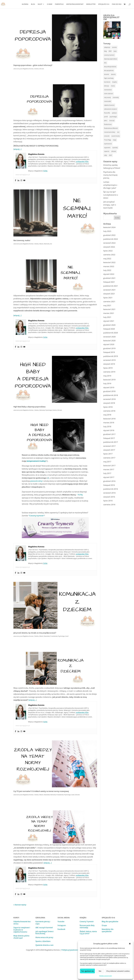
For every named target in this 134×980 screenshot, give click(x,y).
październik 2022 (111, 239)
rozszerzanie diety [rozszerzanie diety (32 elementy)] (110, 132)
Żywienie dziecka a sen (44, 945)
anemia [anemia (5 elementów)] (114, 47)
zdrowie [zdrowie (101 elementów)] (114, 151)
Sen (51, 244)
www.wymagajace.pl (23, 175)
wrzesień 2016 (109, 493)
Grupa (104, 925)
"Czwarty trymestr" (36, 516)
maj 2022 (107, 259)
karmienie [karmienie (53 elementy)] (107, 82)
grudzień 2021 (109, 278)
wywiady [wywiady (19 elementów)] (115, 148)
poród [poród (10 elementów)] (106, 117)
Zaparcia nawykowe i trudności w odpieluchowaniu (22, 930)
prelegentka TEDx (82, 162)
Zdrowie (42, 69)
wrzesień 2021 (109, 290)
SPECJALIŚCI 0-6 (104, 4)
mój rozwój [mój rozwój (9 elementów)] (107, 97)
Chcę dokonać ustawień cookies (118, 971)
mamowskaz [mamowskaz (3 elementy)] (108, 90)
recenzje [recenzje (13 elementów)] (112, 120)
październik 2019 (111, 356)
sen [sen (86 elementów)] (118, 132)
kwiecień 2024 (109, 227)
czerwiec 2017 (109, 458)
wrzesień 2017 (109, 446)
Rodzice (37, 69)
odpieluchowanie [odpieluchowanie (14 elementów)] (109, 105)
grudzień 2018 (109, 391)
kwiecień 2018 (109, 419)
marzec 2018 (109, 423)
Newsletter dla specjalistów (108, 930)
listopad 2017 (109, 438)
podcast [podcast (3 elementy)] (114, 113)
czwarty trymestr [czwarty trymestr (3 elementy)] (109, 55)
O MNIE (50, 4)
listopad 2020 (109, 329)
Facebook (61, 929)
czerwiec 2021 (109, 301)
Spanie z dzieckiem (43, 941)
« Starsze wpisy (20, 905)
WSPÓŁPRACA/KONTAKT (75, 4)
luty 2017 (107, 473)
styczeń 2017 (109, 477)
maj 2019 (107, 376)
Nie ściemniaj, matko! (22, 240)
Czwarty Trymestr (87, 922)
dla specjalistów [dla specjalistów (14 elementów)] (109, 70)
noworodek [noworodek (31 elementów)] (108, 101)
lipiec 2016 (108, 501)
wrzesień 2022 (109, 243)
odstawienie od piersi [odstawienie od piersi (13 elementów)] (110, 109)
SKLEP (40, 4)
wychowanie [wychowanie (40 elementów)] (108, 144)
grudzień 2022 (109, 235)
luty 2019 (107, 383)
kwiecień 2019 (109, 380)
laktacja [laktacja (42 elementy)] (107, 86)
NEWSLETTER (91, 4)
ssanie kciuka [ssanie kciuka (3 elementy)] (116, 136)
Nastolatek (47, 636)
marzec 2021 (109, 313)
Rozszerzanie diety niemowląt (87, 926)
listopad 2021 (109, 282)
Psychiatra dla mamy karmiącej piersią (110, 175)
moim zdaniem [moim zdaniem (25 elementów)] (109, 94)
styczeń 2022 (109, 274)
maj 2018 (107, 415)
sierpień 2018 (109, 403)
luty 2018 (107, 426)
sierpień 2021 (109, 294)
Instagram (62, 925)
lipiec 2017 (108, 454)
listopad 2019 (109, 352)
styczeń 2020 (109, 344)
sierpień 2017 (109, 450)
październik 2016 (111, 489)
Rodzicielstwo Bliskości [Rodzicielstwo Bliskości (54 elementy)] (111, 128)
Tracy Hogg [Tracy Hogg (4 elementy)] (108, 140)
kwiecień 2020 (109, 341)
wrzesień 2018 (109, 399)
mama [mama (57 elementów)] (113, 86)
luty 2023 (107, 231)
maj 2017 (107, 462)
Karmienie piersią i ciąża (43, 923)
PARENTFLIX (59, 4)
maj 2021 (107, 305)
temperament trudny (36, 461)
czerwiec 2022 (109, 255)
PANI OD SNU (117, 4)
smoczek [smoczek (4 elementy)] (107, 136)
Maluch (41, 244)
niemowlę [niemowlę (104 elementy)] (116, 97)
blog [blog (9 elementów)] (105, 51)
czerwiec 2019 (109, 372)
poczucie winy (36, 481)
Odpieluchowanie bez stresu (22, 923)
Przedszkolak (54, 636)
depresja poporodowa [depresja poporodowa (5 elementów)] (111, 59)
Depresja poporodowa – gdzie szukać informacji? (33, 65)
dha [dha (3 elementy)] (105, 63)
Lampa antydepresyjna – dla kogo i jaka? (111, 185)
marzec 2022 (109, 266)
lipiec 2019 (108, 368)
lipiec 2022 (108, 251)
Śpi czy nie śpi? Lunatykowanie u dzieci (111, 195)
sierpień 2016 (109, 497)
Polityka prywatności (105, 976)
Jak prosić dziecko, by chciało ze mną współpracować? (35, 633)
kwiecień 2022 (109, 262)
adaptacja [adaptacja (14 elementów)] (107, 47)
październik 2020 (111, 333)
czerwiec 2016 (109, 505)
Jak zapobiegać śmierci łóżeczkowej (44, 933)
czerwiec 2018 (109, 411)
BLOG (33, 4)
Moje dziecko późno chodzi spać (21, 937)
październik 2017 (111, 442)
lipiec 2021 (108, 298)
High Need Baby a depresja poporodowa (29, 407)
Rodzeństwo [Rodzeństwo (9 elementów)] (108, 124)
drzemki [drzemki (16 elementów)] (107, 74)
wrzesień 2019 (109, 360)
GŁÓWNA (25, 4)
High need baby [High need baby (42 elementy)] (109, 78)
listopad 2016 (109, 485)
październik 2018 (111, 395)
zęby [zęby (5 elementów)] (106, 155)
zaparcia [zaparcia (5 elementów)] (107, 151)
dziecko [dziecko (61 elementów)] (113, 74)
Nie (100, 971)
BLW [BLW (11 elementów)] (110, 51)
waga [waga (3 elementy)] (115, 140)
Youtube (61, 922)
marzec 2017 (109, 469)
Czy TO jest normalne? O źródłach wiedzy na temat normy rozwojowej (41, 791)
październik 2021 (111, 286)
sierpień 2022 (109, 247)
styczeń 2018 (109, 430)
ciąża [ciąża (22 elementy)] (115, 51)
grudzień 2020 (109, 325)
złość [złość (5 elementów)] (110, 155)
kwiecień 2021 (109, 309)
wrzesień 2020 (109, 337)
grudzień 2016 (109, 481)
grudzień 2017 (109, 434)
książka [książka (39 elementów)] (115, 82)
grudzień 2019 (109, 348)
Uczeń (67, 636)
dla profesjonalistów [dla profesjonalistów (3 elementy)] (110, 67)
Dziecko (37, 244)
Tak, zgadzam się (87, 971)
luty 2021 (107, 317)
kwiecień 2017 (109, 466)
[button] (130, 944)
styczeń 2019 (109, 387)
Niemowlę (47, 244)
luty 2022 (107, 270)
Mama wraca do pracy (44, 937)
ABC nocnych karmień (44, 928)
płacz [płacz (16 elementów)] (106, 120)
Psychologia (49, 410)
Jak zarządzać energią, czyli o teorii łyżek (110, 205)
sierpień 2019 (109, 364)
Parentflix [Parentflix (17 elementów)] (107, 113)
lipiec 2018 (108, 407)
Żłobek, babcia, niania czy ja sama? (88, 933)
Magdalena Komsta (28, 69)
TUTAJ (45, 171)
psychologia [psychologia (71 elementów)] (113, 117)
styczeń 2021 (109, 321)
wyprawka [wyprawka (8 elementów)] (107, 148)
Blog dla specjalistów (110, 922)
